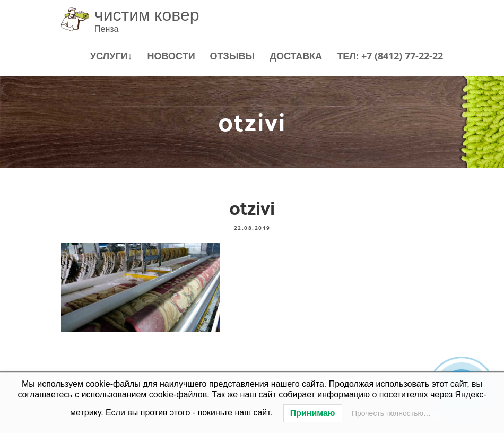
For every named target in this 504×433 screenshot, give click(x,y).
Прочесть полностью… (391, 413)
